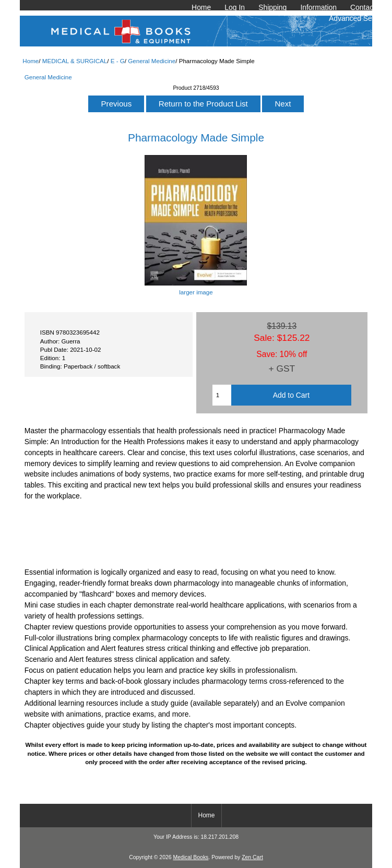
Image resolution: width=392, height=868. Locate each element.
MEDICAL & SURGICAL (75, 61)
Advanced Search (358, 18)
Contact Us (368, 7)
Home (201, 7)
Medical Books (191, 857)
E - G (118, 61)
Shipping (272, 7)
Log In (235, 7)
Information (318, 7)
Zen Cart (252, 857)
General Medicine (152, 61)
